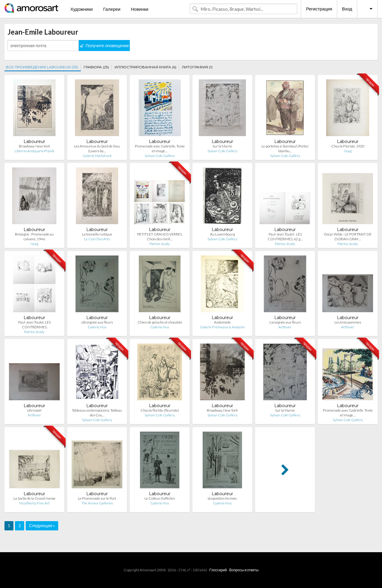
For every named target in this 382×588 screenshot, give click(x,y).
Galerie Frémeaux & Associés (222, 327)
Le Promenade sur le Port (97, 498)
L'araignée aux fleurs (285, 322)
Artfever (285, 327)
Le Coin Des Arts (97, 239)
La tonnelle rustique (97, 234)
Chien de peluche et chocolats (160, 322)
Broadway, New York (222, 410)
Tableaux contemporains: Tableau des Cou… (97, 413)
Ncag (348, 151)
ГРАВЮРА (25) (96, 67)
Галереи (112, 9)
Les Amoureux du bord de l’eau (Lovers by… (97, 148)
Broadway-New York (34, 146)
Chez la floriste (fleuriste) (160, 410)
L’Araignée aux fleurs (97, 322)
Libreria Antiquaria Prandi (34, 151)
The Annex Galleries (97, 503)
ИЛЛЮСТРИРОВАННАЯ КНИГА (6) (145, 67)
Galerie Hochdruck (97, 156)
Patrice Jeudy (160, 244)
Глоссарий (218, 570)
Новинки (140, 9)
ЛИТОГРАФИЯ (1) (197, 67)
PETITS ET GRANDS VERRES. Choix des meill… (160, 237)
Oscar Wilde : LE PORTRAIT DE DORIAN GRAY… (348, 237)
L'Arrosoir (34, 410)
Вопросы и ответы (244, 570)
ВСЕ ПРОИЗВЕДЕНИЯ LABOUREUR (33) (42, 67)
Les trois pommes (348, 322)
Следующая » (42, 525)
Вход (347, 9)
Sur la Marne (222, 146)
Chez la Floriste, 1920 (348, 146)
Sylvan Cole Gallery (160, 156)
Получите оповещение (104, 46)
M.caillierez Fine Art (34, 503)
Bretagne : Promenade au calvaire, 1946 (34, 237)
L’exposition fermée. (222, 498)
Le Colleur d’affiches (160, 498)
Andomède (222, 322)
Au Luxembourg (222, 234)
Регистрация (319, 9)
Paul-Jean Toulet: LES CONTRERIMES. (34, 325)
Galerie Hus (97, 327)
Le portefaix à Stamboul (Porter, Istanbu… (285, 148)
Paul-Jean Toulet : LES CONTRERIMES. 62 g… (285, 237)
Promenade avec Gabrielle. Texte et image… (160, 148)
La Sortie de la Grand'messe (34, 498)
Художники (81, 9)
